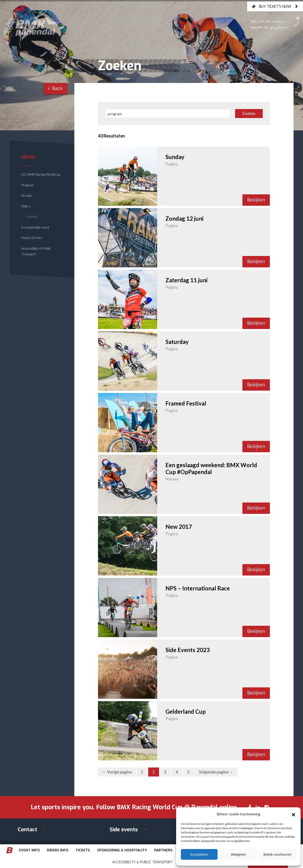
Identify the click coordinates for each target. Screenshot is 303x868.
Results (27, 195)
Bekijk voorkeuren (278, 854)
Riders (26, 206)
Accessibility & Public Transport (143, 862)
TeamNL (32, 217)
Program (27, 185)
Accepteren (199, 854)
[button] (294, 814)
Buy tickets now (275, 6)
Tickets (83, 850)
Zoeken (249, 113)
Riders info (58, 850)
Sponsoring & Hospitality (122, 850)
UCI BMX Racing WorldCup (41, 174)
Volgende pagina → (216, 772)
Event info (29, 850)
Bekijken (256, 200)
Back (55, 89)
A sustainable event (35, 227)
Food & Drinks (32, 238)
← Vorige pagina (117, 772)
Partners (163, 850)
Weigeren (238, 854)
